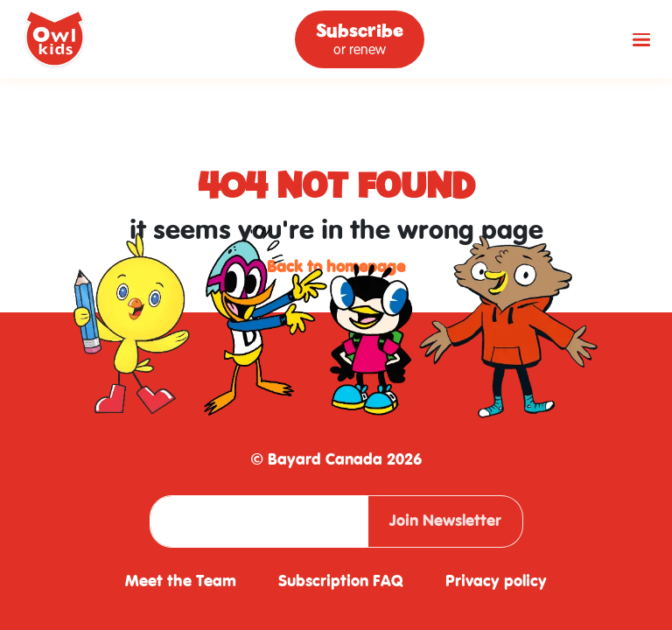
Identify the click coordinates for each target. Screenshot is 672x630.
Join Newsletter (445, 521)
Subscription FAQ (341, 581)
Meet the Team (181, 581)
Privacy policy (496, 581)
